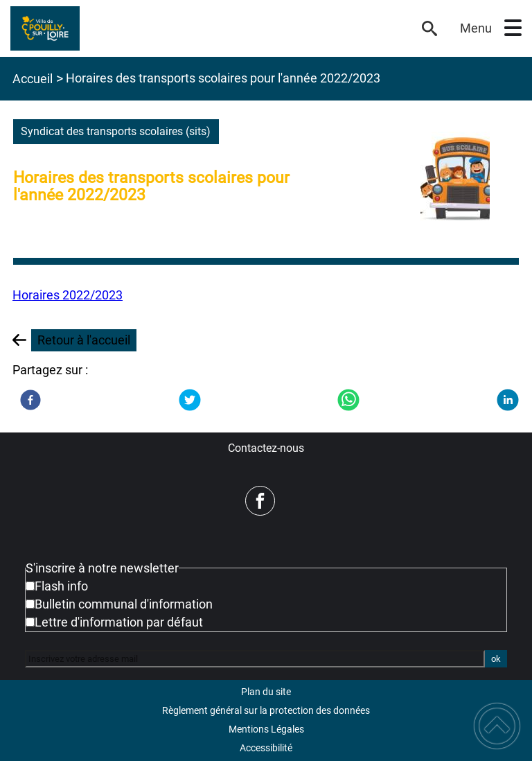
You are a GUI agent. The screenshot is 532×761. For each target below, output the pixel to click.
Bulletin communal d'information (124, 604)
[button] (513, 28)
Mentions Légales (266, 729)
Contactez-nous (266, 448)
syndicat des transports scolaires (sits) (116, 131)
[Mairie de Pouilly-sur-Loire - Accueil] (208, 28)
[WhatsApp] (348, 400)
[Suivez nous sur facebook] (260, 501)
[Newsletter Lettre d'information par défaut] (30, 622)
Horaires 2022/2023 (68, 295)
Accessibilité (266, 748)
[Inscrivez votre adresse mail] (255, 658)
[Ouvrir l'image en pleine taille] (455, 179)
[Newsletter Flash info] (30, 586)
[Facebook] (30, 400)
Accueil (33, 79)
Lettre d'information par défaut (119, 622)
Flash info (61, 586)
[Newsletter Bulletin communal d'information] (30, 604)
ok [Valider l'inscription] (496, 659)
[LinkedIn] (508, 400)
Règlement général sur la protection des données (266, 710)
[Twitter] (190, 400)
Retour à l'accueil (84, 340)
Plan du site (266, 692)
